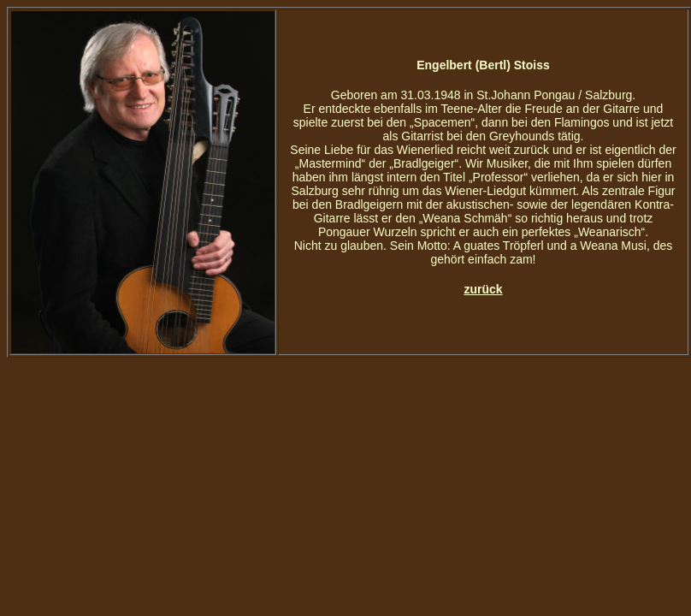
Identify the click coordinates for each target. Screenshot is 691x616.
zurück (483, 289)
